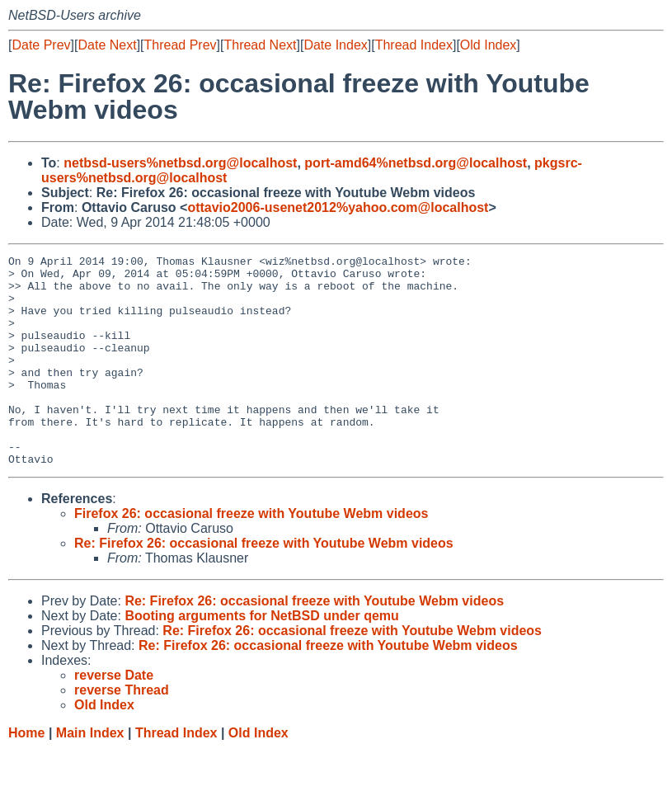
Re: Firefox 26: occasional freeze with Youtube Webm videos (264, 585)
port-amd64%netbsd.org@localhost (416, 163)
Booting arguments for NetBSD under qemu (261, 658)
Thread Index (414, 45)
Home (26, 775)
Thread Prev (181, 45)
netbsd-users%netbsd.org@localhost (180, 163)
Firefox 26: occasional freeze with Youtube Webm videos (251, 556)
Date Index (335, 45)
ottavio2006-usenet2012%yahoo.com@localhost (338, 207)
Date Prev (41, 45)
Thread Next (260, 45)
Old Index (488, 45)
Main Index (90, 775)
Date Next (107, 45)
